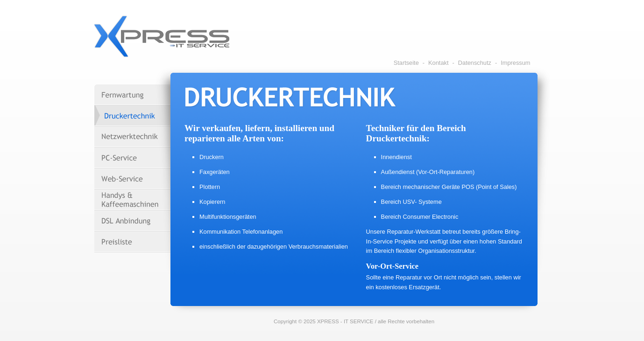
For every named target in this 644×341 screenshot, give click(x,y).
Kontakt (438, 63)
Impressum (515, 63)
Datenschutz (475, 63)
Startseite (406, 63)
